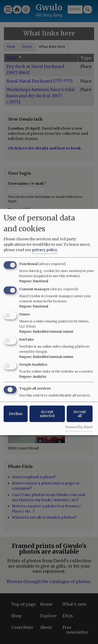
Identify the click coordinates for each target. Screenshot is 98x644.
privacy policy (45, 250)
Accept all (80, 414)
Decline (16, 414)
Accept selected (47, 414)
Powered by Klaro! (79, 427)
